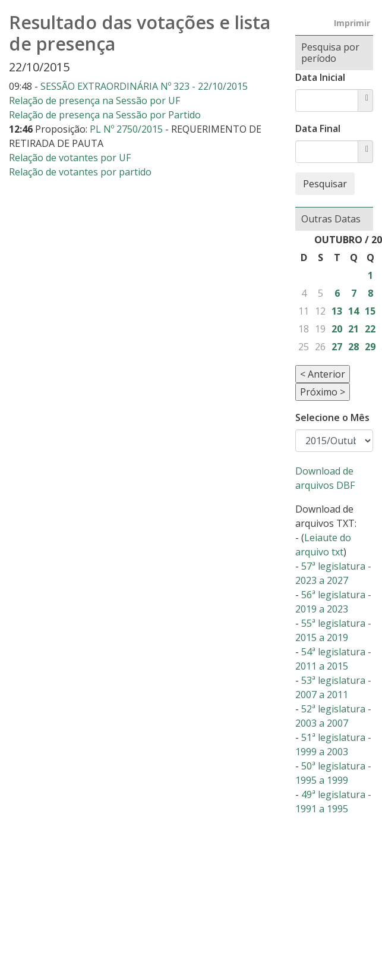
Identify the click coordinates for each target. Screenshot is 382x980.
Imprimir (352, 23)
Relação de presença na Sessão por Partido (105, 115)
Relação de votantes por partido (80, 172)
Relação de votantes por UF (70, 158)
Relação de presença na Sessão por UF (94, 100)
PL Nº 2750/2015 (127, 129)
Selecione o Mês (332, 417)
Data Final (318, 128)
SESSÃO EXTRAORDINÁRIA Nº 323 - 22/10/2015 (144, 86)
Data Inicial (320, 77)
